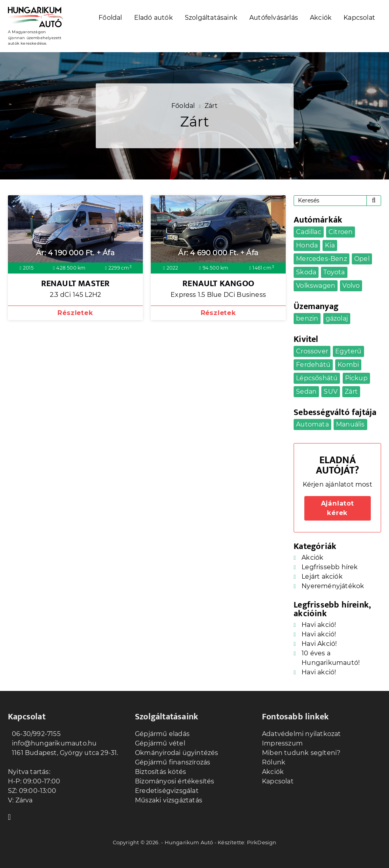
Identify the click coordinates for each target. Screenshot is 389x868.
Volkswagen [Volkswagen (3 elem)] (316, 286)
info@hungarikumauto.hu (52, 743)
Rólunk (274, 762)
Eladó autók (154, 18)
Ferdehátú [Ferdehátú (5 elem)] (313, 365)
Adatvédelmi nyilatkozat (302, 734)
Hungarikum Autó (189, 842)
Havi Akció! (319, 644)
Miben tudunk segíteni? (301, 753)
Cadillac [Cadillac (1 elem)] (309, 232)
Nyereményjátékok (333, 586)
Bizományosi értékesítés (175, 781)
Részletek (75, 313)
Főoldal (110, 18)
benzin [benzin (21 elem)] (307, 318)
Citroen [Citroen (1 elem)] (341, 232)
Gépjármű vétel (160, 743)
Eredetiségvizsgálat (167, 791)
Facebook (12, 816)
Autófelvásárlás (274, 18)
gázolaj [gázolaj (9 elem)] (337, 318)
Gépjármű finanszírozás (173, 762)
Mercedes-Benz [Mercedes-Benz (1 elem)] (322, 259)
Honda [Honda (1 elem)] (307, 245)
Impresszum (282, 743)
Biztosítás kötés (160, 772)
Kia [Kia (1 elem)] (330, 245)
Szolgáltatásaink (211, 18)
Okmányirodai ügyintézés (177, 753)
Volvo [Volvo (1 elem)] (351, 286)
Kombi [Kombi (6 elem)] (348, 365)
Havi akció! (319, 625)
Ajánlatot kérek (338, 508)
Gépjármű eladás (162, 734)
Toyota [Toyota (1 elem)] (334, 272)
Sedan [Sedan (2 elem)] (306, 392)
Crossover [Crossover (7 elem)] (312, 351)
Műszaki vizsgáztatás (169, 800)
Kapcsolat (359, 18)
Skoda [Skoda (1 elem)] (306, 272)
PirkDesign (262, 842)
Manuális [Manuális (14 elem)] (350, 424)
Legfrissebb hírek (330, 567)
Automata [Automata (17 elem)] (312, 424)
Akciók (321, 18)
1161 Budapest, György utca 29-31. (63, 753)
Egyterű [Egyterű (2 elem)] (348, 351)
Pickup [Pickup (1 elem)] (356, 378)
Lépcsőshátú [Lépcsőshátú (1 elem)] (317, 378)
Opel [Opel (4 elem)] (362, 259)
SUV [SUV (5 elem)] (331, 392)
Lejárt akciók (322, 576)
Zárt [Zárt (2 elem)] (351, 392)
